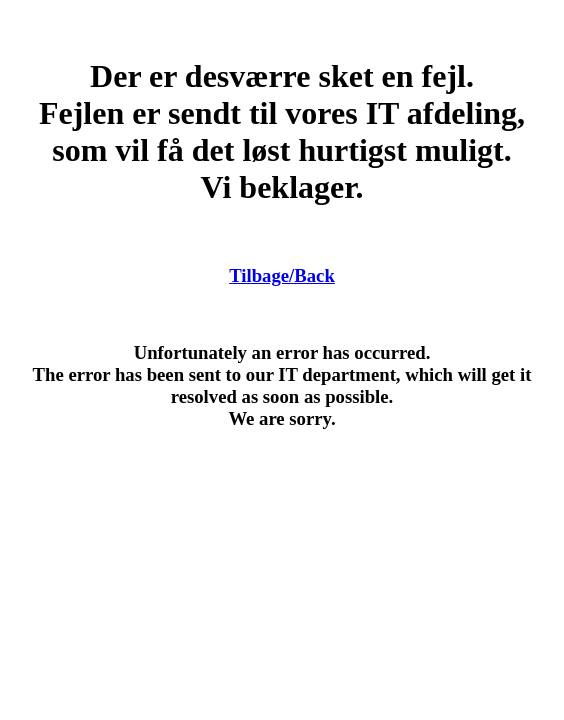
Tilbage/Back (282, 275)
